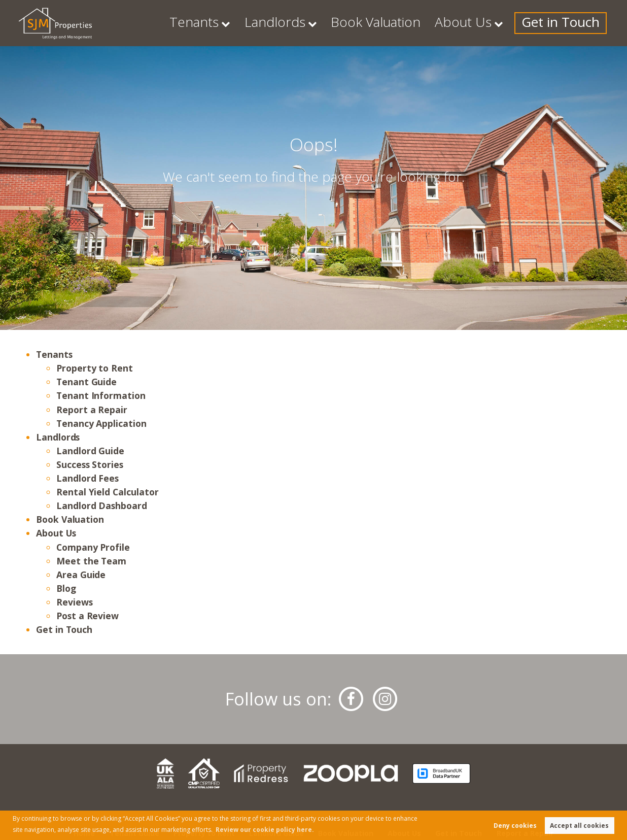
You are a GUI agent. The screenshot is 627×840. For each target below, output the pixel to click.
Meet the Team (91, 561)
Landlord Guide (90, 451)
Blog (66, 588)
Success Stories (90, 464)
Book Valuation (431, 23)
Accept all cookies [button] (579, 826)
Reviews (75, 602)
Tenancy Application (101, 423)
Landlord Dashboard (102, 506)
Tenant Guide (86, 382)
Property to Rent (95, 368)
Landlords (353, 23)
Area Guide (81, 575)
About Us (496, 23)
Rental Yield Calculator (108, 492)
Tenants (289, 23)
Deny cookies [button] (515, 826)
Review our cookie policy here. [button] (265, 830)
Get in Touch (573, 23)
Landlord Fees (88, 478)
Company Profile (93, 547)
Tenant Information (101, 395)
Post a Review (88, 616)
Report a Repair (92, 410)
